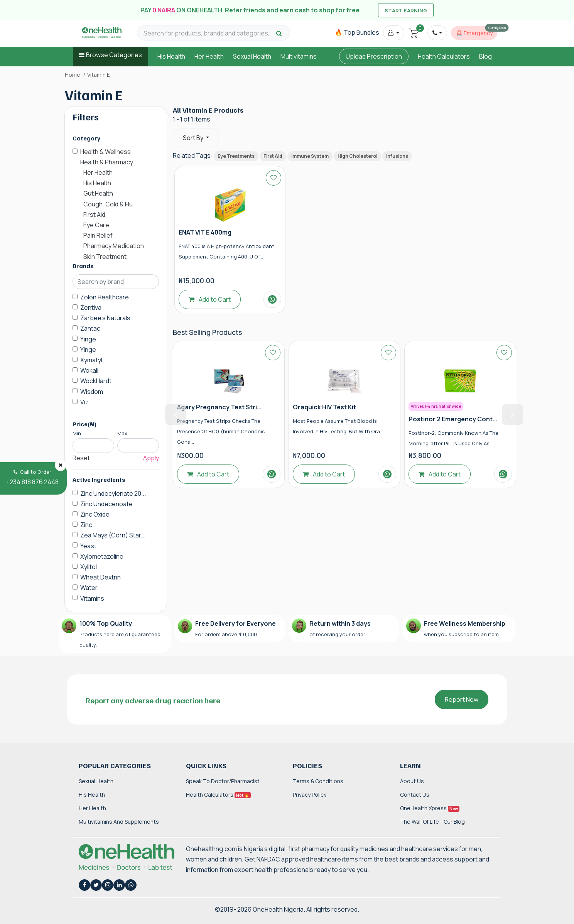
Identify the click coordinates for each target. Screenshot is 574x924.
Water (89, 588)
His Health (171, 56)
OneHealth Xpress (430, 808)
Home (73, 75)
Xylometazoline (102, 556)
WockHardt (96, 381)
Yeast (88, 546)
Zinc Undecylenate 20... (113, 493)
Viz (84, 402)
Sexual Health (252, 56)
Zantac (90, 328)
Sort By (194, 138)
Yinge (88, 339)
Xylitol (89, 567)
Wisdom (92, 392)
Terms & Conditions (318, 781)
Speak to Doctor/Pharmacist (223, 781)
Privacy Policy (310, 795)
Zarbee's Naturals (105, 318)
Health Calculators (444, 56)
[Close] (61, 465)
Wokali (89, 370)
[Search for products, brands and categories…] (209, 33)
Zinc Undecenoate (106, 504)
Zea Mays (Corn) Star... (113, 535)
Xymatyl (91, 360)
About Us (412, 781)
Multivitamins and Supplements (119, 822)
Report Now (462, 699)
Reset (81, 458)
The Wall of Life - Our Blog (432, 822)
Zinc (86, 525)
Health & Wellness (106, 152)
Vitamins (92, 598)
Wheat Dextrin (100, 577)
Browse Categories (114, 55)
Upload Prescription (374, 56)
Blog (485, 56)
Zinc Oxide (95, 514)
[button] (394, 33)
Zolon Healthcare (105, 297)
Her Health (209, 56)
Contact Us (415, 795)
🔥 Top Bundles (357, 32)
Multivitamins (299, 56)
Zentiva (91, 307)
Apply (151, 458)
